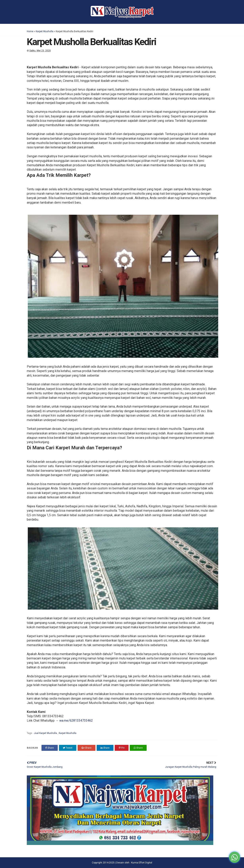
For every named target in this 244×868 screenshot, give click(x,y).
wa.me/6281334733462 (76, 721)
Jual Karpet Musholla (46, 733)
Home (30, 31)
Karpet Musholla (45, 31)
